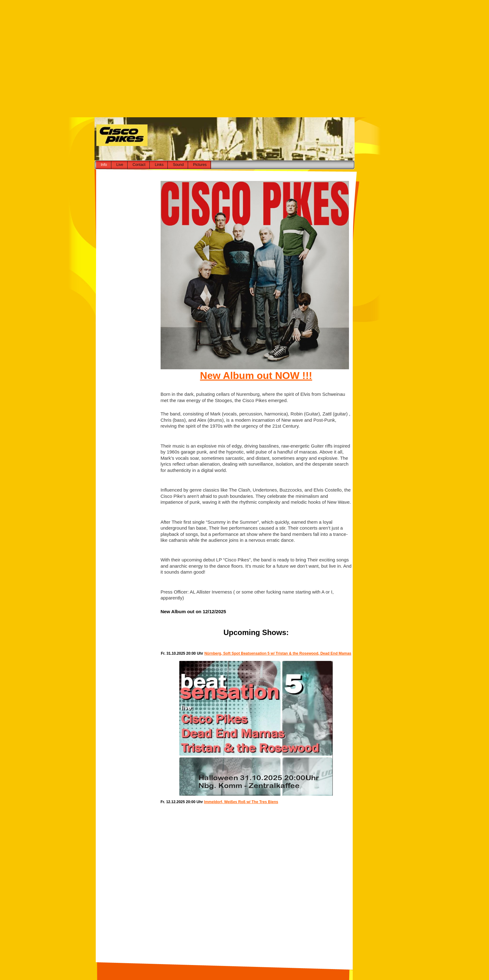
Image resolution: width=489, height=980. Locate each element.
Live (120, 165)
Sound (178, 165)
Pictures (200, 165)
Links (159, 165)
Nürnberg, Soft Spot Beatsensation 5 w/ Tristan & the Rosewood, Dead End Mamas (278, 653)
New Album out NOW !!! (256, 376)
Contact (139, 165)
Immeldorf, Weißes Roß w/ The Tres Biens (241, 802)
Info (104, 165)
